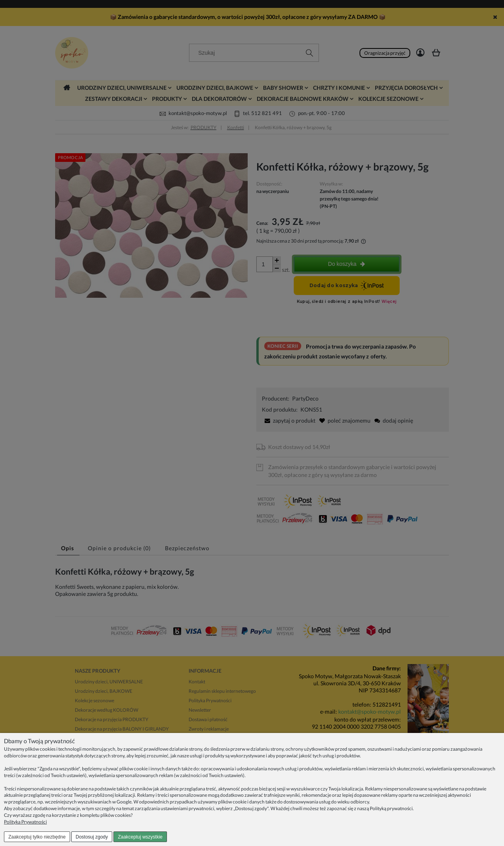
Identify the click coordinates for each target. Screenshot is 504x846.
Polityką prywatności (391, 808)
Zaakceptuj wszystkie (140, 837)
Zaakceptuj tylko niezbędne (37, 837)
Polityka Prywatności (25, 822)
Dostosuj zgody (92, 837)
